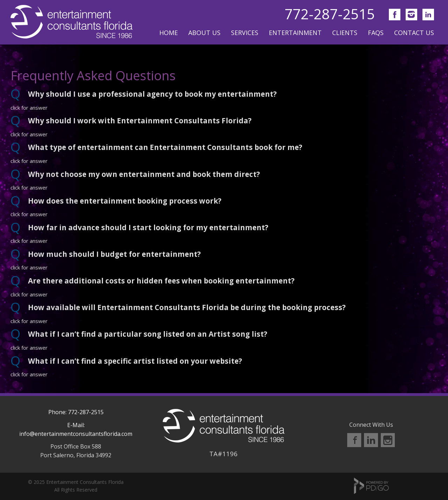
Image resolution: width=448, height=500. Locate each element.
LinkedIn (371, 440)
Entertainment (295, 33)
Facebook (354, 440)
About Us (204, 33)
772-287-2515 (330, 14)
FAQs (376, 33)
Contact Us (414, 33)
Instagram (388, 440)
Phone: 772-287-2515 (76, 412)
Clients (345, 33)
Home (169, 33)
